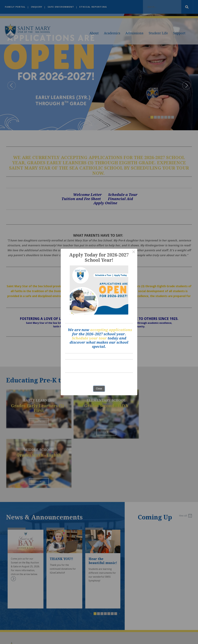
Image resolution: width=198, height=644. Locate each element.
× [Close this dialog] (134, 252)
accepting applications (111, 330)
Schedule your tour (89, 338)
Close (99, 389)
